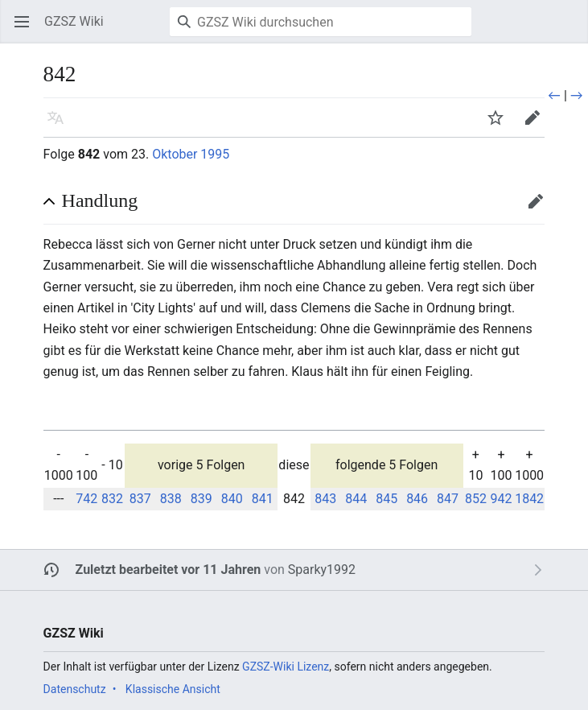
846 (417, 499)
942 (502, 499)
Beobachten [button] (501, 125)
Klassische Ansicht (173, 689)
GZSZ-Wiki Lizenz (286, 667)
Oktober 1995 (191, 154)
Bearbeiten (541, 209)
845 (387, 499)
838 (171, 499)
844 (356, 499)
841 (263, 499)
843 (325, 499)
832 (112, 499)
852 (476, 499)
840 (232, 499)
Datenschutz (75, 689)
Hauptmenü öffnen (27, 29)
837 (140, 499)
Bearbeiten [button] (538, 125)
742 (86, 499)
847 (448, 499)
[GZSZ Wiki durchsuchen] (321, 22)
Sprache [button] (61, 125)
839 (201, 499)
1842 (529, 499)
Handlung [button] (100, 200)
